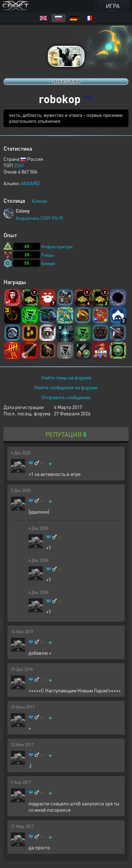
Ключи (39, 201)
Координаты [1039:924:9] (39, 218)
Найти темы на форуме (66, 377)
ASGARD (30, 183)
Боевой (48, 263)
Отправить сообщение (66, 397)
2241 (19, 165)
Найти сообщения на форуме (66, 387)
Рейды (48, 255)
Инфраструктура (57, 247)
